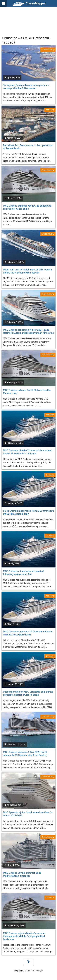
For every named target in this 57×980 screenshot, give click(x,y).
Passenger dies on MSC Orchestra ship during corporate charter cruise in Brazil (28, 693)
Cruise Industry (48, 50)
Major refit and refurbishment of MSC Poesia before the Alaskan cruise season (27, 271)
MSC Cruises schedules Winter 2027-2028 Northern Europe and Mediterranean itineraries (28, 331)
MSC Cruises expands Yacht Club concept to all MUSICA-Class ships (27, 207)
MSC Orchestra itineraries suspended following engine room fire (23, 573)
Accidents (50, 110)
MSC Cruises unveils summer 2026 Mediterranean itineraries (22, 874)
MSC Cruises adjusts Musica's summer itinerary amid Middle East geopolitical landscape (24, 936)
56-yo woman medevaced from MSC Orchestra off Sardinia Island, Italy (28, 512)
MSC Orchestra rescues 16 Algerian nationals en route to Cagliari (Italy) (28, 633)
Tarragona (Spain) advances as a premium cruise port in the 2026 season (26, 87)
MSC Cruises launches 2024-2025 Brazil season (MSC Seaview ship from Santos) (25, 754)
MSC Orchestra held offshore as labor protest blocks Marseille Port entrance (28, 452)
